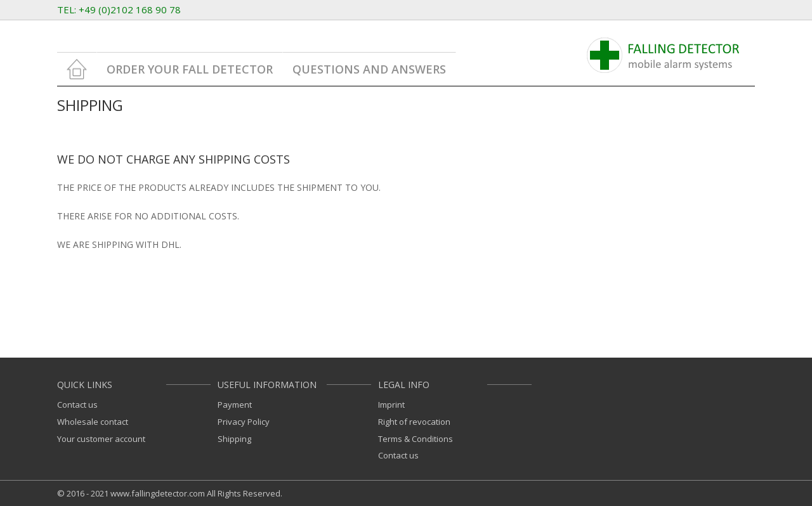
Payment (235, 405)
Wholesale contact (93, 422)
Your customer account (101, 439)
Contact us (77, 405)
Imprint (391, 405)
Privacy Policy (244, 422)
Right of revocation (414, 422)
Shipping (234, 439)
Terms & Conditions (416, 439)
